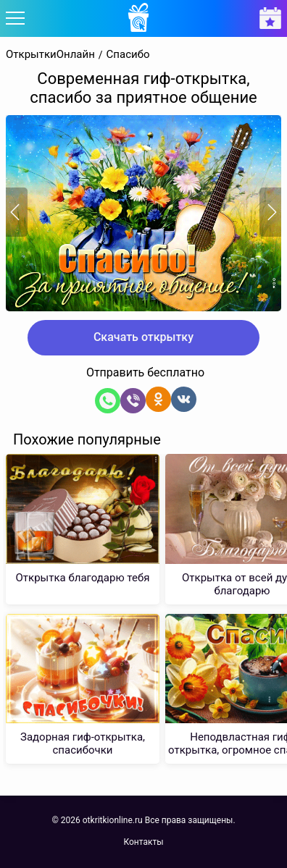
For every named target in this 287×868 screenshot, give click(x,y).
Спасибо (128, 55)
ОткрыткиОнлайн (50, 55)
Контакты (143, 842)
